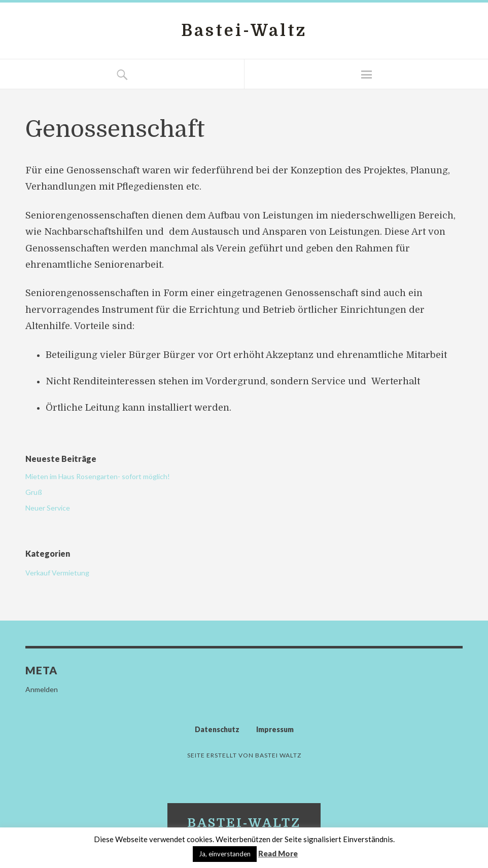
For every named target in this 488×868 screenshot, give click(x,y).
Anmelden (42, 689)
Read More (278, 853)
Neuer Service (48, 508)
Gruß (34, 492)
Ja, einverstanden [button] (225, 854)
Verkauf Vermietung (57, 573)
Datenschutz (217, 729)
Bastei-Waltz (244, 31)
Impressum (275, 729)
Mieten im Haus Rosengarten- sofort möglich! (98, 476)
